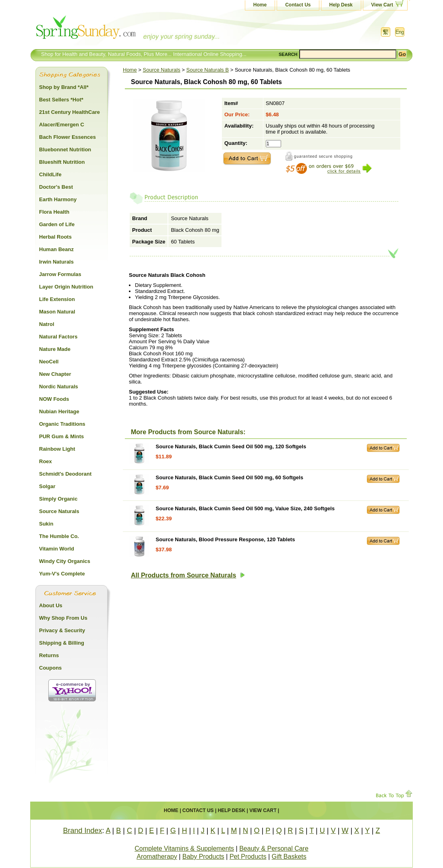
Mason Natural (57, 312)
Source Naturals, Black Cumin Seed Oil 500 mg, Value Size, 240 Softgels (245, 508)
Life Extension (57, 299)
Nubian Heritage (59, 411)
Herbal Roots (55, 237)
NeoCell (49, 362)
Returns (49, 655)
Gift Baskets (289, 857)
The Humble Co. (59, 536)
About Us (51, 605)
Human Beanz (56, 249)
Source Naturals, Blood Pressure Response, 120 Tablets (226, 539)
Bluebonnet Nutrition (65, 149)
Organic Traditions (62, 424)
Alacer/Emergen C (62, 125)
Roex (46, 461)
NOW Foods (54, 399)
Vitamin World (57, 549)
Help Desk (341, 5)
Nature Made (55, 349)
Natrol (47, 324)
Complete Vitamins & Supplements (184, 848)
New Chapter (55, 374)
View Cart (382, 5)
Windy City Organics (65, 561)
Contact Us (298, 5)
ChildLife (50, 174)
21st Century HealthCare (69, 112)
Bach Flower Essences (67, 137)
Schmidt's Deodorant (65, 474)
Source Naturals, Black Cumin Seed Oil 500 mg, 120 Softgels (231, 446)
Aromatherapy (157, 857)
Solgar (47, 486)
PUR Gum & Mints (61, 436)
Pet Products (248, 857)
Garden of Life (57, 224)
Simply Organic (58, 499)
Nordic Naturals (59, 387)
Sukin (46, 524)
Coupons (50, 668)
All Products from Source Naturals (188, 575)
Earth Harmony (58, 199)
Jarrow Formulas (60, 274)
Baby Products (203, 857)
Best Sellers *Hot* (61, 100)
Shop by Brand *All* (64, 87)
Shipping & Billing (62, 643)
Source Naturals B (208, 70)
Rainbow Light (57, 449)
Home (260, 5)
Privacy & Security (62, 630)
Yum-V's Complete (62, 574)
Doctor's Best (56, 187)
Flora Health (54, 212)
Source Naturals (162, 70)
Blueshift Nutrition (62, 162)
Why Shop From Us (63, 618)
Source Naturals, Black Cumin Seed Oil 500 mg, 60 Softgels (230, 477)
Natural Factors (58, 337)
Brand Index (82, 831)
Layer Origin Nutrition (66, 287)
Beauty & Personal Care (274, 848)
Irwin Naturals (56, 262)
